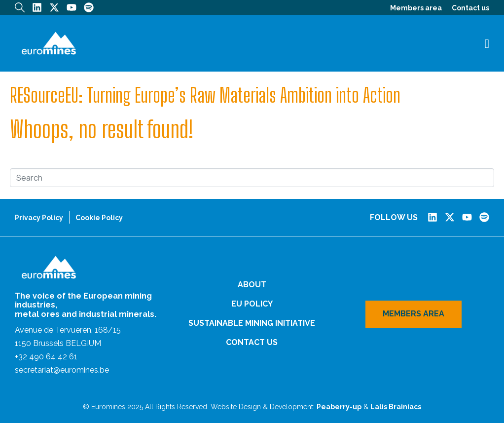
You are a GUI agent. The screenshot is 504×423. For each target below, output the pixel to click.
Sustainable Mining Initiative (252, 323)
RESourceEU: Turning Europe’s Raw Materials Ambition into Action (205, 95)
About (252, 285)
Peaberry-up (339, 407)
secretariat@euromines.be (62, 370)
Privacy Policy (39, 218)
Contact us (470, 8)
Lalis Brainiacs (396, 407)
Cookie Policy (99, 218)
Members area (416, 8)
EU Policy (252, 304)
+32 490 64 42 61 (46, 357)
